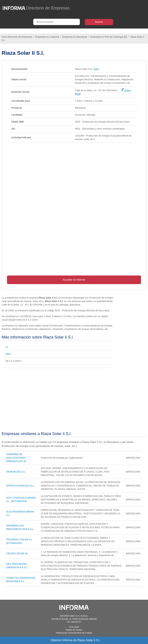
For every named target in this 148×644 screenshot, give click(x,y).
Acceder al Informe (74, 280)
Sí (7, 347)
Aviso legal (74, 627)
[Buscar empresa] (57, 22)
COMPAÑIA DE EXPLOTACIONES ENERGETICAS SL (16, 458)
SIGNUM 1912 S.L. (16, 472)
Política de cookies (74, 630)
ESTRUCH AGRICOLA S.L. (20, 486)
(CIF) (96, 69)
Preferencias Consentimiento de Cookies (74, 633)
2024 (8, 354)
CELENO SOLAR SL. (17, 553)
